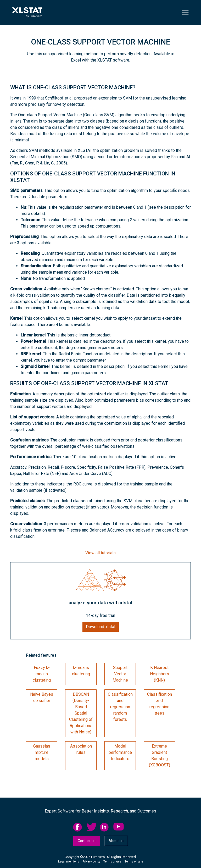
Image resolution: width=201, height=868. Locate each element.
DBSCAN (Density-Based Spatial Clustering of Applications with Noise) (81, 713)
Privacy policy (91, 862)
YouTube (119, 827)
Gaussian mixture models (42, 752)
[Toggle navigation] (185, 13)
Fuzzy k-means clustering (42, 674)
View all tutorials (100, 553)
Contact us (87, 841)
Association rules (81, 749)
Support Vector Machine (120, 674)
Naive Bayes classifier (42, 697)
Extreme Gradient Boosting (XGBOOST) (160, 756)
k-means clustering (81, 671)
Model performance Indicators (120, 752)
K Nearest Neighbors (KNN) (160, 674)
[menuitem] (80, 827)
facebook (78, 827)
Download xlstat (101, 627)
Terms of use (112, 862)
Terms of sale (134, 862)
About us (116, 841)
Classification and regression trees (160, 704)
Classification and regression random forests (120, 707)
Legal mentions (69, 862)
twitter (92, 827)
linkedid (105, 827)
